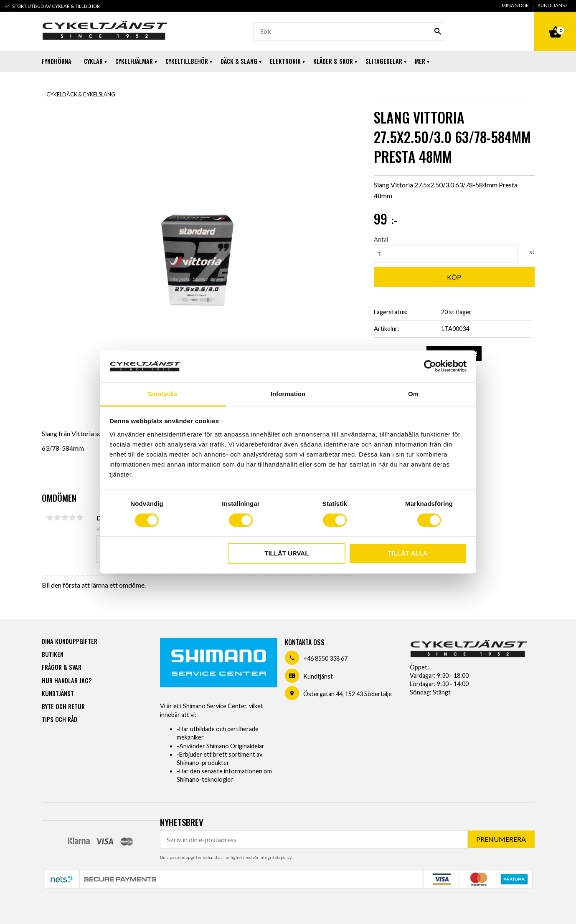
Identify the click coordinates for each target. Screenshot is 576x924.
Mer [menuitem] (420, 61)
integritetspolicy (275, 857)
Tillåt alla (407, 553)
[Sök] (438, 31)
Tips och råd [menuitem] (60, 719)
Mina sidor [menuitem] (515, 5)
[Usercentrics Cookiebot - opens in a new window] (430, 366)
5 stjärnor (80, 518)
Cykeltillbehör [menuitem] (187, 61)
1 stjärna (50, 518)
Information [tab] (288, 394)
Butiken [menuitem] (53, 654)
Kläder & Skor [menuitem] (333, 61)
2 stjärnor (58, 518)
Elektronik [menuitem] (285, 61)
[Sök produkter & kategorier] (350, 31)
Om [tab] (413, 394)
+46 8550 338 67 (325, 658)
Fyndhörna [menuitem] (57, 61)
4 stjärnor (73, 518)
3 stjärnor (65, 518)
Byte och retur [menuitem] (63, 706)
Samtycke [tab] (163, 394)
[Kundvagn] (555, 23)
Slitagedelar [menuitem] (384, 61)
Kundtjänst (318, 676)
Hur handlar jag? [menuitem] (67, 680)
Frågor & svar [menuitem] (62, 667)
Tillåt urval (287, 553)
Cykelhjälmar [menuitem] (134, 61)
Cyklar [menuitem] (93, 61)
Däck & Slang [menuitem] (239, 61)
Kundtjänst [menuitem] (553, 5)
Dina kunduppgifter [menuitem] (70, 641)
